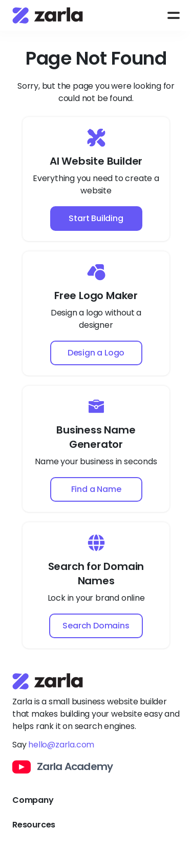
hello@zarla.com (61, 745)
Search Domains (96, 626)
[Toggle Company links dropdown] (96, 800)
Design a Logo (96, 353)
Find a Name (96, 489)
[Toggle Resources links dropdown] (96, 825)
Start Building (96, 218)
